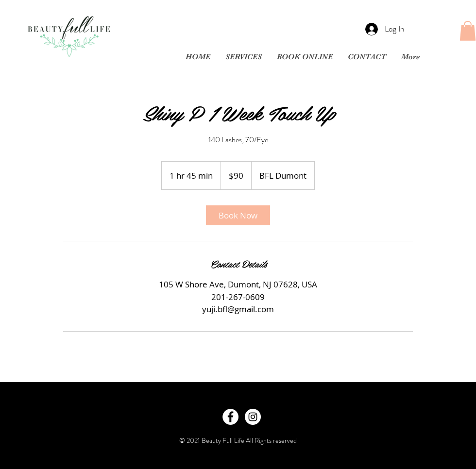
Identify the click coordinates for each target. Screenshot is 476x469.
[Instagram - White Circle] (253, 417)
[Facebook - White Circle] (230, 417)
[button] (468, 31)
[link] (238, 215)
